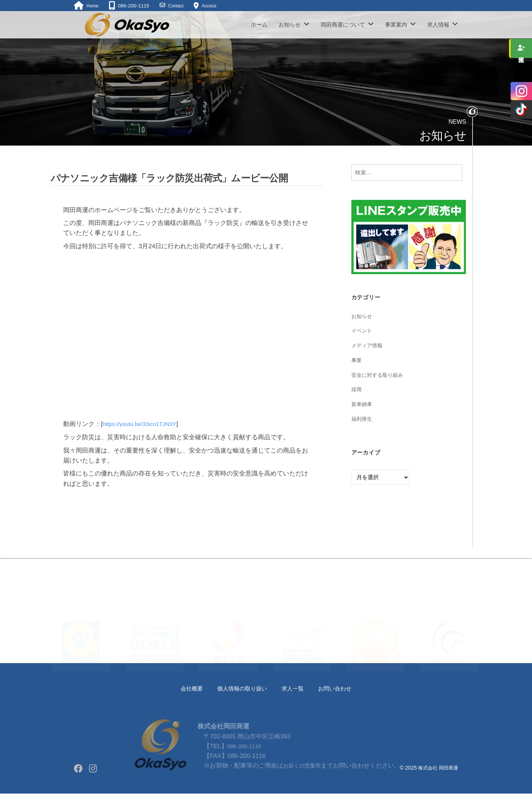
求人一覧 (295, 688)
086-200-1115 (245, 760)
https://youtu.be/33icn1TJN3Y (144, 424)
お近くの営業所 (302, 780)
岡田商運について (343, 25)
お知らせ (290, 25)
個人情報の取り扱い (240, 688)
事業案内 (396, 25)
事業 (357, 360)
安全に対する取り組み (379, 375)
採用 (357, 389)
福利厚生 (362, 419)
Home (93, 6)
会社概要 (185, 688)
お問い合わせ (341, 688)
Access (213, 6)
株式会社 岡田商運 (437, 768)
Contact (178, 6)
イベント (362, 330)
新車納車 (362, 404)
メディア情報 (368, 345)
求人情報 (438, 25)
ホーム (259, 25)
